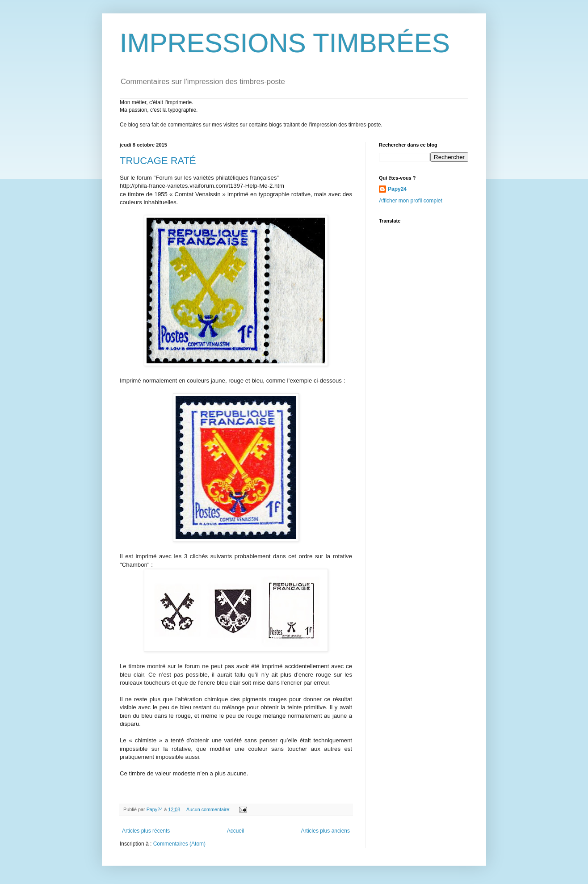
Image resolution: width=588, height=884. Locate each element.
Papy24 (397, 189)
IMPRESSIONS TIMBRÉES (285, 43)
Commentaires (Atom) (179, 844)
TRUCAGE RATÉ (158, 161)
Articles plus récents (146, 831)
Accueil (236, 831)
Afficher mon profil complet (411, 201)
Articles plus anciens (325, 831)
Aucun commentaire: (209, 809)
